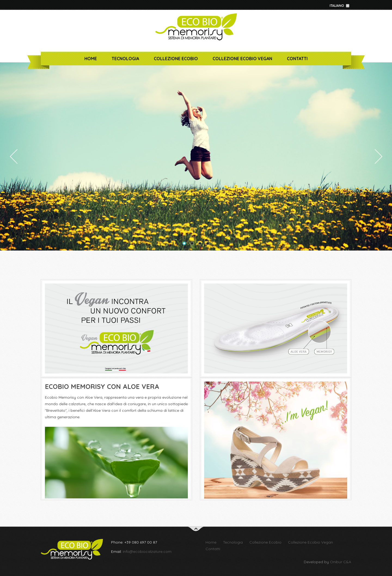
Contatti (297, 59)
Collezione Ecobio (176, 59)
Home (91, 59)
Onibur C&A (341, 562)
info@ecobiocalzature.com (147, 551)
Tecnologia (125, 59)
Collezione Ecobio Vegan (242, 59)
